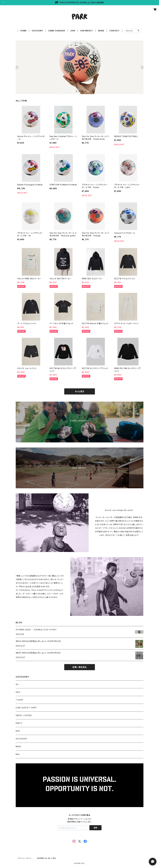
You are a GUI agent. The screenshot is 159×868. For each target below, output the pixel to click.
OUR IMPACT (87, 31)
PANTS (19, 723)
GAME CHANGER (57, 31)
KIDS (18, 731)
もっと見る (80, 391)
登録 (95, 828)
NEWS (101, 31)
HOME (23, 31)
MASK (18, 746)
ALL (17, 684)
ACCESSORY (22, 739)
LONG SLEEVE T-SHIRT (26, 708)
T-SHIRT (20, 700)
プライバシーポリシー (25, 858)
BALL (18, 754)
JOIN (73, 31)
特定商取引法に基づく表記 (46, 858)
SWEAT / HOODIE (24, 715)
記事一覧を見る (80, 667)
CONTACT (114, 31)
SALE (18, 692)
